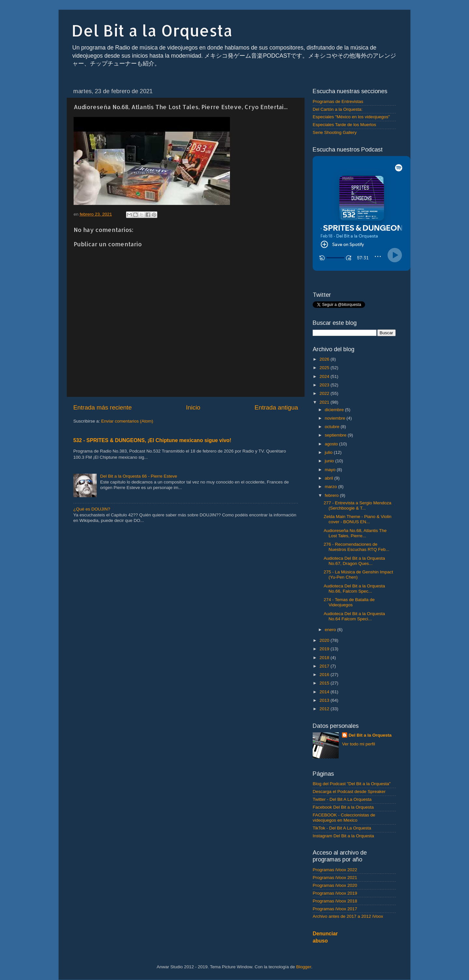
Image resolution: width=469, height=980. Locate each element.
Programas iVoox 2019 (335, 893)
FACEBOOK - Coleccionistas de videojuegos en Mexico (344, 818)
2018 (325, 658)
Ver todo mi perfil (358, 744)
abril (329, 478)
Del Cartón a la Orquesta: (338, 109)
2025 (325, 368)
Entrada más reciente (103, 407)
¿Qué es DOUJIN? (92, 509)
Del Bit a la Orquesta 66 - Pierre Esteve (138, 476)
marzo (331, 487)
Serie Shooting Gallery (335, 132)
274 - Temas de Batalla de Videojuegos (349, 602)
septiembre (336, 435)
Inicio (193, 407)
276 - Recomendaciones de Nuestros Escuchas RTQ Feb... (357, 547)
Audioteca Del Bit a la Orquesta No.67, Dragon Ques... (354, 561)
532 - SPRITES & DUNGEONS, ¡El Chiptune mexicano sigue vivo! (152, 440)
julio (329, 452)
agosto (332, 444)
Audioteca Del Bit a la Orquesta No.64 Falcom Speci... (354, 616)
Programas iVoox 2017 (335, 909)
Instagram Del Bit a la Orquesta (343, 836)
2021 (325, 402)
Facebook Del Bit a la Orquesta (343, 807)
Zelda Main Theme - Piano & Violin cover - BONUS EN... (358, 519)
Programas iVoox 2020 (335, 885)
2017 (325, 666)
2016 (325, 675)
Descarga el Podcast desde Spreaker (349, 792)
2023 (325, 385)
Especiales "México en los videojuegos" (351, 117)
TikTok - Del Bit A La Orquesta (342, 828)
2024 (325, 376)
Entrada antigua (276, 407)
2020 (325, 640)
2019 (325, 649)
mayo (331, 470)
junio (330, 461)
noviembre (336, 418)
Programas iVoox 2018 (335, 901)
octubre (333, 427)
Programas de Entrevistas (338, 101)
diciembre (335, 410)
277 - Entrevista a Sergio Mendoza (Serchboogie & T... (358, 505)
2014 (325, 692)
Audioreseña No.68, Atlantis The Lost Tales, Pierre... (355, 533)
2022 (325, 393)
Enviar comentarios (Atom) (127, 421)
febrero (332, 495)
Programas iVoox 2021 (335, 878)
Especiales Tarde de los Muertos (344, 125)
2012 (325, 709)
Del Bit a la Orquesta (152, 30)
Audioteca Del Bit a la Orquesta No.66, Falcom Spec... (354, 589)
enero (331, 630)
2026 (325, 359)
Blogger (304, 967)
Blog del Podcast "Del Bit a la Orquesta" (352, 784)
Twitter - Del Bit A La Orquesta (342, 799)
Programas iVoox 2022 (335, 870)
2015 (325, 683)
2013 (325, 700)
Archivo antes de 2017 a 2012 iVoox (348, 916)
